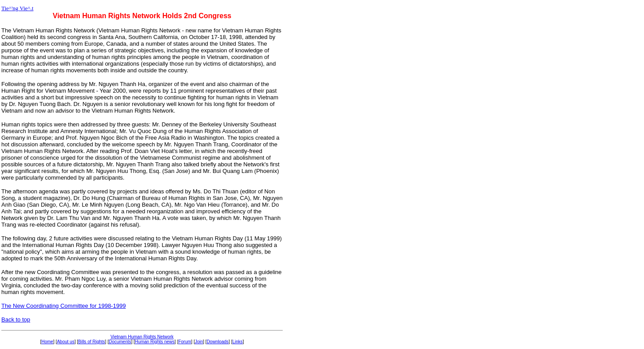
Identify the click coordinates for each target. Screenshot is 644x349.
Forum (185, 342)
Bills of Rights (92, 342)
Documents (120, 342)
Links (237, 342)
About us (65, 342)
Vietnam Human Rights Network (142, 337)
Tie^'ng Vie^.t (17, 8)
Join (199, 342)
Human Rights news (155, 342)
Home (47, 342)
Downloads (218, 342)
